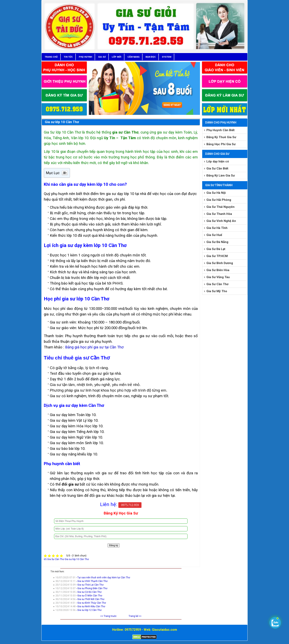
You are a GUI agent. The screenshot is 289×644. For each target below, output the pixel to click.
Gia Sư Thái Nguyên (220, 207)
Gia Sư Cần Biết (217, 168)
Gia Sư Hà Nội (216, 193)
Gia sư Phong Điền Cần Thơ (92, 588)
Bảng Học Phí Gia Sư (221, 144)
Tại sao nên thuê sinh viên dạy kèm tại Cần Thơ (104, 578)
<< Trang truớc (108, 616)
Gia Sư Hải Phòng (219, 200)
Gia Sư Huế (214, 235)
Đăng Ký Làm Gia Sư (221, 176)
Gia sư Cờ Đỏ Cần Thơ (89, 592)
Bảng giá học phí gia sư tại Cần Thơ (94, 347)
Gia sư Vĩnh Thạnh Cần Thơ (92, 581)
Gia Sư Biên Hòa (218, 270)
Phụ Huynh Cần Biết (220, 130)
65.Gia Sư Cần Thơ (54, 559)
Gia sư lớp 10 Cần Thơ (62, 122)
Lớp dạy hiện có (218, 161)
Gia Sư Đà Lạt (216, 249)
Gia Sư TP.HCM (217, 256)
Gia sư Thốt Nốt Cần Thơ (91, 599)
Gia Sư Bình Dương (220, 263)
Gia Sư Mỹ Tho (217, 291)
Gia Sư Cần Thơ (217, 284)
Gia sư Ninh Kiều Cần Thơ (91, 606)
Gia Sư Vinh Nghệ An (221, 221)
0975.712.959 (130, 505)
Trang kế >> (135, 616)
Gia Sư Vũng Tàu (218, 277)
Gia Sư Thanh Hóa (219, 214)
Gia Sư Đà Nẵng (217, 242)
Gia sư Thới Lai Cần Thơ (90, 585)
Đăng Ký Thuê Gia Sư (221, 137)
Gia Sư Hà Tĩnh (217, 228)
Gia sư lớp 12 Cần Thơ (89, 610)
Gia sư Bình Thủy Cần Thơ (92, 603)
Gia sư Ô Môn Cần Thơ (90, 596)
